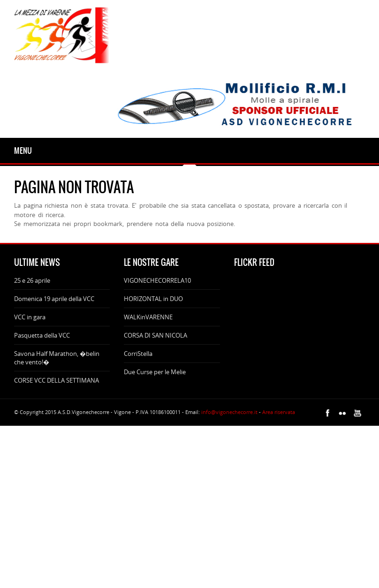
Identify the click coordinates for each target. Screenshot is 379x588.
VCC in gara (30, 317)
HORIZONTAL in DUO (153, 299)
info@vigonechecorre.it (229, 412)
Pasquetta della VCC (42, 335)
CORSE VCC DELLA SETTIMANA (57, 380)
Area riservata (279, 412)
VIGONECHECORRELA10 (157, 280)
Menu (23, 151)
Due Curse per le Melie (155, 372)
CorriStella (138, 354)
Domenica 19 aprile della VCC (54, 299)
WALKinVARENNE (148, 317)
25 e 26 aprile (32, 280)
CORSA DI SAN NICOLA (155, 335)
